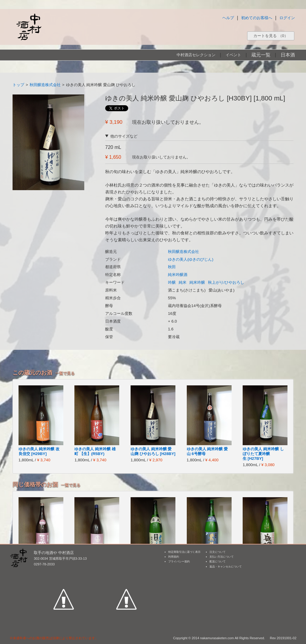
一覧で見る (65, 373)
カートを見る (271, 36)
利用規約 (174, 557)
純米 (183, 282)
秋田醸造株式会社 (45, 85)
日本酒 (288, 55)
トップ (18, 85)
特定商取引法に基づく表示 (184, 552)
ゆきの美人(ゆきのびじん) (191, 259)
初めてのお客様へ (257, 18)
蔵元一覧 (261, 55)
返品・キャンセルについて (226, 567)
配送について (218, 561)
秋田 (172, 267)
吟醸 (172, 282)
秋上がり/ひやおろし (226, 282)
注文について (218, 552)
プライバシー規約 (179, 561)
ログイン (287, 18)
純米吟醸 (197, 282)
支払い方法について (222, 557)
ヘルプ (228, 18)
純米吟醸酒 (178, 275)
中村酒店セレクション (196, 55)
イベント (233, 55)
